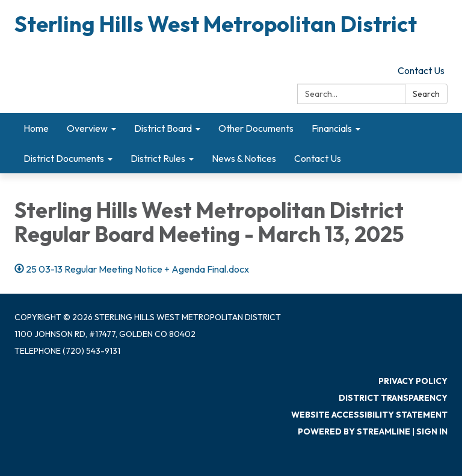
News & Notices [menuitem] (244, 158)
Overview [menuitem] (87, 128)
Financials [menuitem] (332, 128)
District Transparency (393, 398)
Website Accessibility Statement (369, 415)
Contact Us (421, 70)
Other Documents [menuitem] (256, 128)
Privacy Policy (413, 381)
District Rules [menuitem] (158, 158)
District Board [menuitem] (163, 128)
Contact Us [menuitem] (318, 158)
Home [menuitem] (36, 128)
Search (426, 94)
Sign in (432, 431)
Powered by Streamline (354, 431)
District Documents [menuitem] (64, 158)
